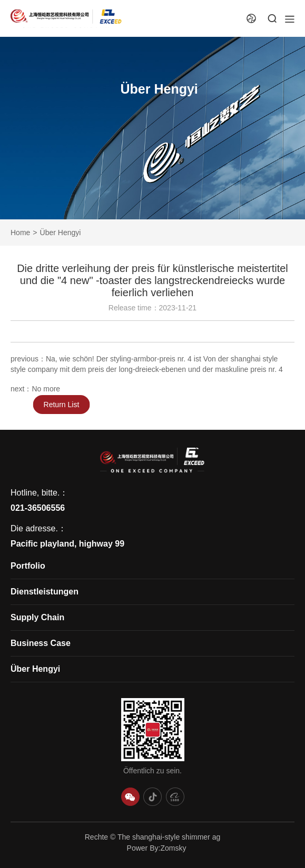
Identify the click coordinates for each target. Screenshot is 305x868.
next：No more (35, 390)
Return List (68, 405)
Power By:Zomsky (157, 848)
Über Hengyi (61, 233)
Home (20, 233)
